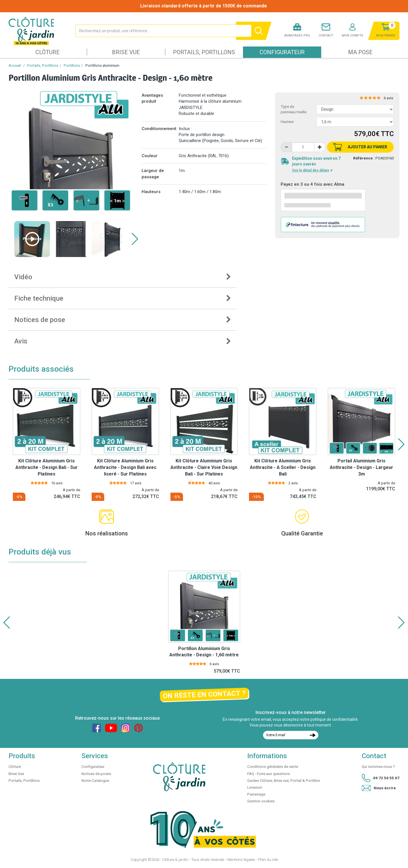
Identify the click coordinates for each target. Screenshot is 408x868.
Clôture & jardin (175, 860)
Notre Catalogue (95, 781)
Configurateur (282, 52)
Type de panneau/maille (294, 109)
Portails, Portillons (204, 52)
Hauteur (287, 122)
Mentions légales (241, 860)
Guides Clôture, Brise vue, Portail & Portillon (284, 781)
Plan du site (268, 860)
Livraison (255, 787)
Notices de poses (96, 774)
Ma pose (360, 52)
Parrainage (256, 794)
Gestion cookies (261, 801)
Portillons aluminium (102, 65)
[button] (135, 239)
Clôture (48, 52)
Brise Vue (126, 52)
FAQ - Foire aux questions (269, 774)
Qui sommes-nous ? (378, 767)
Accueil (15, 65)
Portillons (72, 65)
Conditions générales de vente (273, 767)
